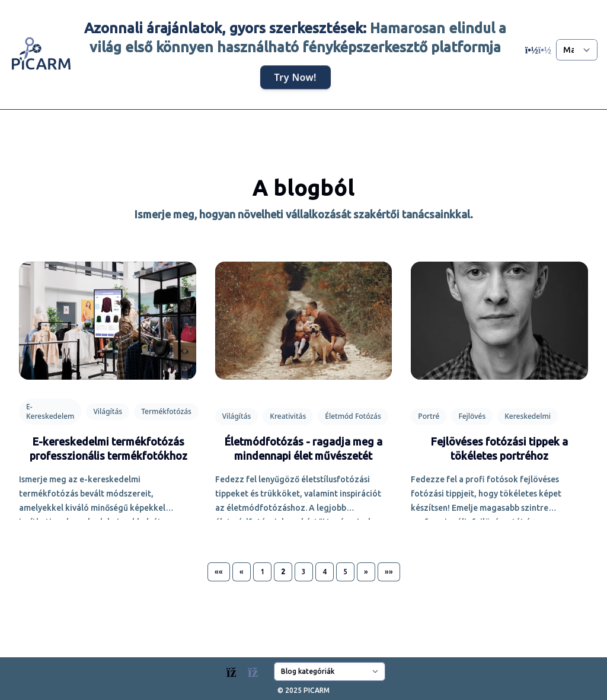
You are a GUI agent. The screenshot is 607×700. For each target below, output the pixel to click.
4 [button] (325, 572)
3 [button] (304, 572)
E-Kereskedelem (50, 411)
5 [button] (345, 572)
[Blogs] (248, 669)
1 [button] (262, 572)
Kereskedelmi (528, 416)
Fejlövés (472, 416)
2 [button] (283, 572)
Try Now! (295, 78)
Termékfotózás (166, 411)
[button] (219, 572)
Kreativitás (288, 416)
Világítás (108, 411)
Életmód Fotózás (353, 416)
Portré (429, 416)
